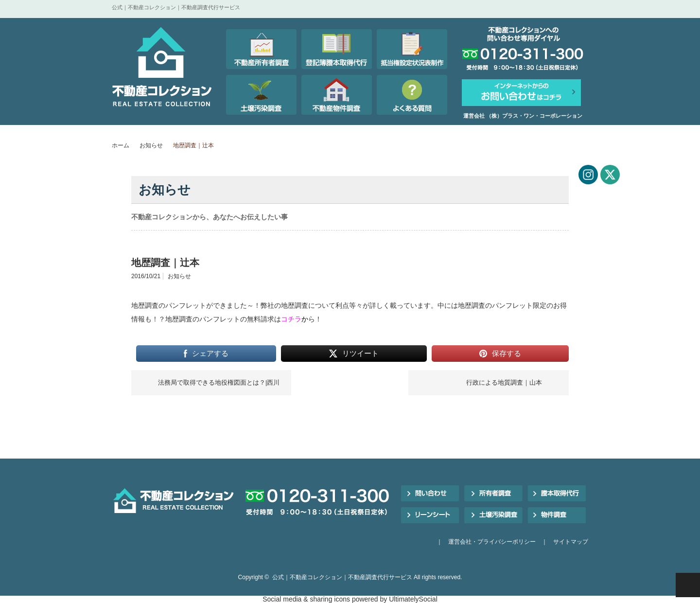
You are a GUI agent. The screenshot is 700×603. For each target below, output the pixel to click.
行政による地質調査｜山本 (504, 382)
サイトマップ (571, 542)
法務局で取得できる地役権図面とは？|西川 (219, 382)
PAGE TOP (688, 585)
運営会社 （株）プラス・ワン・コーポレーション (523, 116)
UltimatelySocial (413, 599)
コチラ (291, 319)
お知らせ (151, 145)
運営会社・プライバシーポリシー (492, 542)
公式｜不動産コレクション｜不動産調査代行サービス (342, 577)
